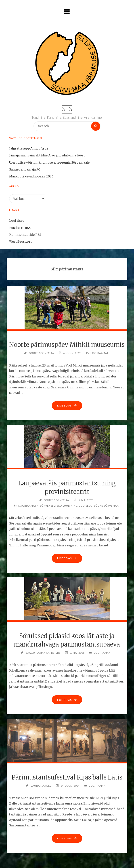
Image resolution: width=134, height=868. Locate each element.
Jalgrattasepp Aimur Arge (29, 149)
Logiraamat (99, 353)
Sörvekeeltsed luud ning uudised (65, 506)
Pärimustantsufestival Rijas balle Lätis (67, 777)
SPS (67, 110)
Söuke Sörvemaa (106, 506)
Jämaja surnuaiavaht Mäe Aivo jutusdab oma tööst (47, 155)
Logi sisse (17, 221)
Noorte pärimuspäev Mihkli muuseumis (67, 345)
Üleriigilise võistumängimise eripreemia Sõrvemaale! (50, 163)
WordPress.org (21, 242)
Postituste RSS (20, 228)
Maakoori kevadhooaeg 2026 (31, 176)
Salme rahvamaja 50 (25, 170)
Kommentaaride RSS (25, 235)
